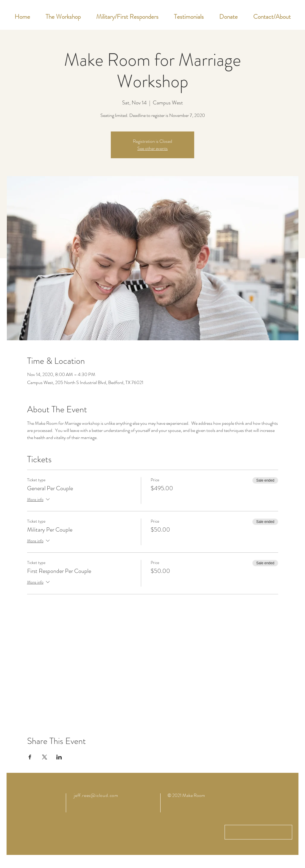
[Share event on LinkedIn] (59, 757)
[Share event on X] (45, 757)
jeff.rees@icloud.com (96, 795)
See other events (152, 148)
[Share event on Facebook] (30, 757)
